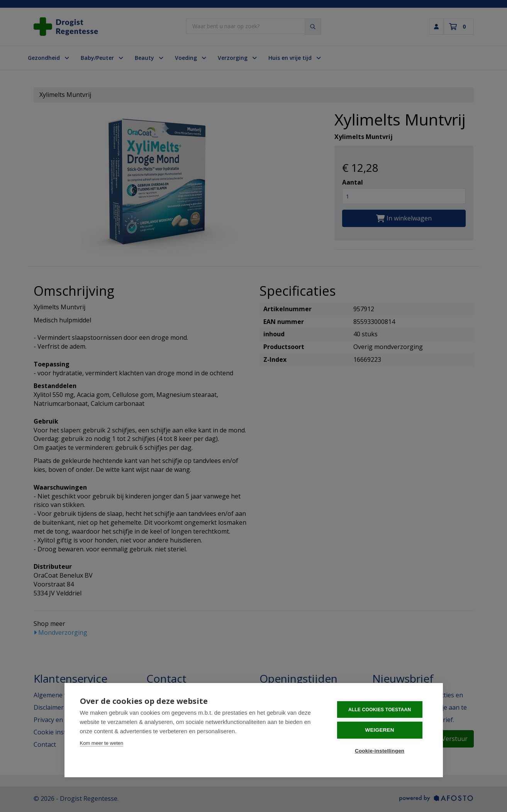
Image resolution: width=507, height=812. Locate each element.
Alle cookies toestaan (381, 709)
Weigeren (381, 730)
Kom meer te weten (102, 743)
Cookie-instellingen (381, 750)
